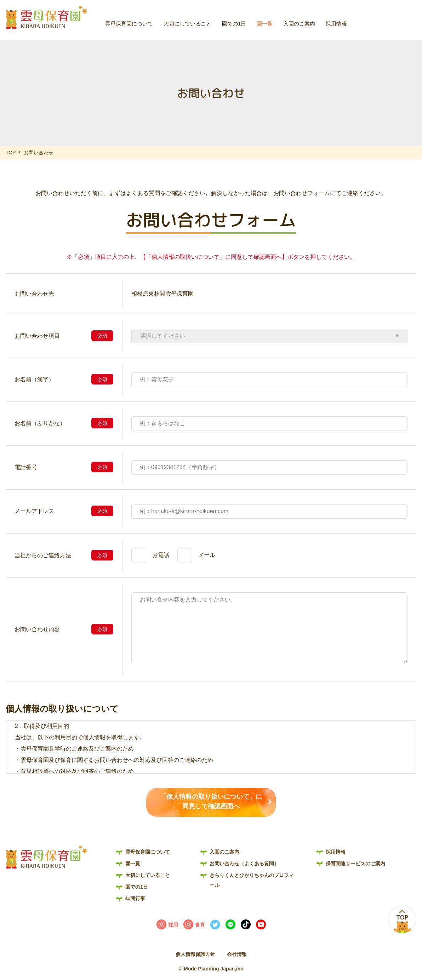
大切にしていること (187, 24)
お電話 (161, 555)
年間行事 (135, 899)
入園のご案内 (299, 24)
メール (207, 555)
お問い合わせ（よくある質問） (392, 9)
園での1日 (234, 24)
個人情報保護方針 (195, 954)
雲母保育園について (129, 24)
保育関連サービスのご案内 (355, 864)
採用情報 (336, 24)
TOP (11, 153)
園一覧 (265, 24)
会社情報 (237, 954)
